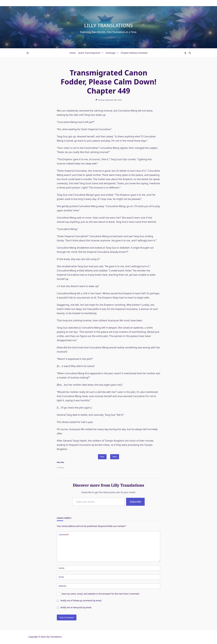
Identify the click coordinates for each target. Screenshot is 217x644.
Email (61, 577)
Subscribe (135, 502)
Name (61, 568)
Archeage (112, 53)
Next (115, 457)
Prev (102, 457)
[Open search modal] (190, 53)
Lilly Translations (109, 25)
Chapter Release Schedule (134, 53)
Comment (64, 535)
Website (62, 586)
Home (73, 53)
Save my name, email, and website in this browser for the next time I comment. (101, 594)
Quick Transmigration (91, 53)
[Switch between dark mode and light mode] (186, 53)
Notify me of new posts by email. (76, 607)
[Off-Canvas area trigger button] (28, 53)
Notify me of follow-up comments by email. (81, 600)
